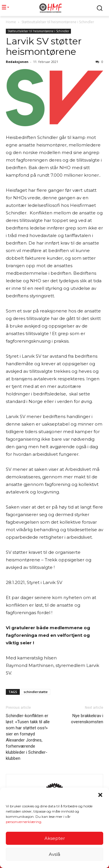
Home (11, 22)
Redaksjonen (17, 62)
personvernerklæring (24, 822)
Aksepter (55, 838)
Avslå (54, 854)
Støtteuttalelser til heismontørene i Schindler (58, 22)
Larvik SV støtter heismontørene (44, 46)
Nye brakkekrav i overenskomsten (87, 719)
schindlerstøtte (36, 692)
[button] (100, 795)
